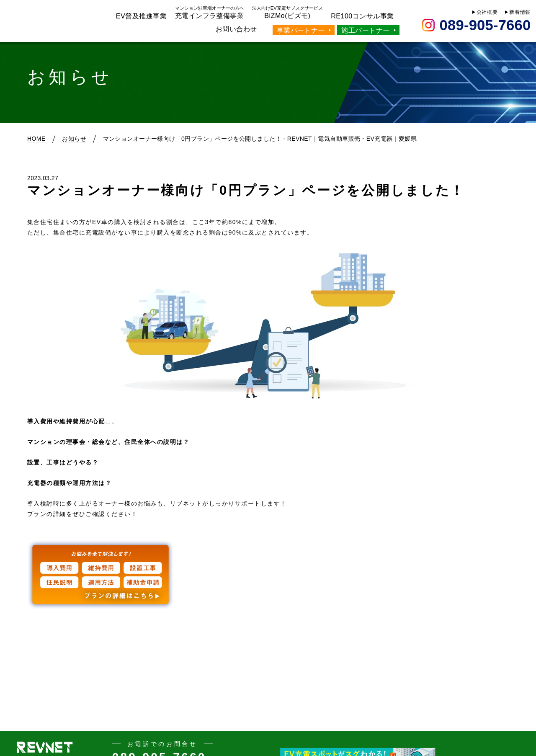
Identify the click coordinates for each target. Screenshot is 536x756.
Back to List (268, 649)
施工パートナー (365, 30)
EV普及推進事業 (141, 16)
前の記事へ (55, 642)
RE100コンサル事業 (362, 16)
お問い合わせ (236, 29)
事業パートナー (301, 30)
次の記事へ (481, 642)
